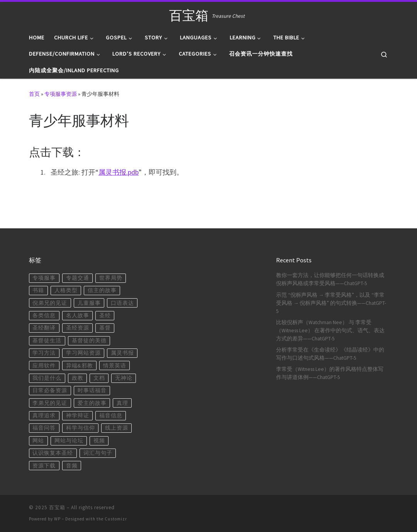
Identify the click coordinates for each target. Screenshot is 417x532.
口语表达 (122, 303)
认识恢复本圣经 (53, 453)
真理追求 (44, 416)
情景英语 (115, 366)
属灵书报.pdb (119, 172)
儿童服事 (89, 303)
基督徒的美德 (89, 341)
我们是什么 (47, 378)
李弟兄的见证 (50, 403)
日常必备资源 (50, 390)
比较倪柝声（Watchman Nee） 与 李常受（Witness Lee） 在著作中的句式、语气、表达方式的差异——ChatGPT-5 (330, 331)
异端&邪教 (80, 366)
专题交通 (78, 278)
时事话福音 (92, 390)
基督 (105, 328)
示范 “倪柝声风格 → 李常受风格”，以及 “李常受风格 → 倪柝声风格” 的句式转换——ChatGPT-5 (331, 303)
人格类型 (66, 290)
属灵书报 (122, 353)
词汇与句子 (98, 453)
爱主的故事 (92, 403)
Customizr (116, 519)
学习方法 (44, 353)
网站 (38, 441)
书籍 (38, 290)
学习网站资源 (83, 353)
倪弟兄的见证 (50, 303)
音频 (72, 466)
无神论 (124, 378)
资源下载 (44, 466)
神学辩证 (78, 416)
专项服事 (44, 278)
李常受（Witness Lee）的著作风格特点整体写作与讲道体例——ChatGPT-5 (330, 373)
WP (57, 519)
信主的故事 (102, 290)
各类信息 (44, 315)
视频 (99, 441)
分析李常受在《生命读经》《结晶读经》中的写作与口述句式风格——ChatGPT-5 (330, 354)
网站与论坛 (69, 441)
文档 (99, 378)
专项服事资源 (61, 94)
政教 (78, 378)
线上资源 (117, 428)
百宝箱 (57, 507)
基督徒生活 (47, 341)
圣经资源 (78, 328)
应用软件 (44, 366)
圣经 (105, 315)
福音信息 (111, 416)
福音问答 (44, 428)
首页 (34, 94)
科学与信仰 (81, 428)
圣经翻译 (44, 328)
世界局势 (111, 278)
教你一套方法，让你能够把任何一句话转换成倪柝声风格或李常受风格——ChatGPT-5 (330, 279)
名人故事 (78, 315)
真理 (122, 403)
